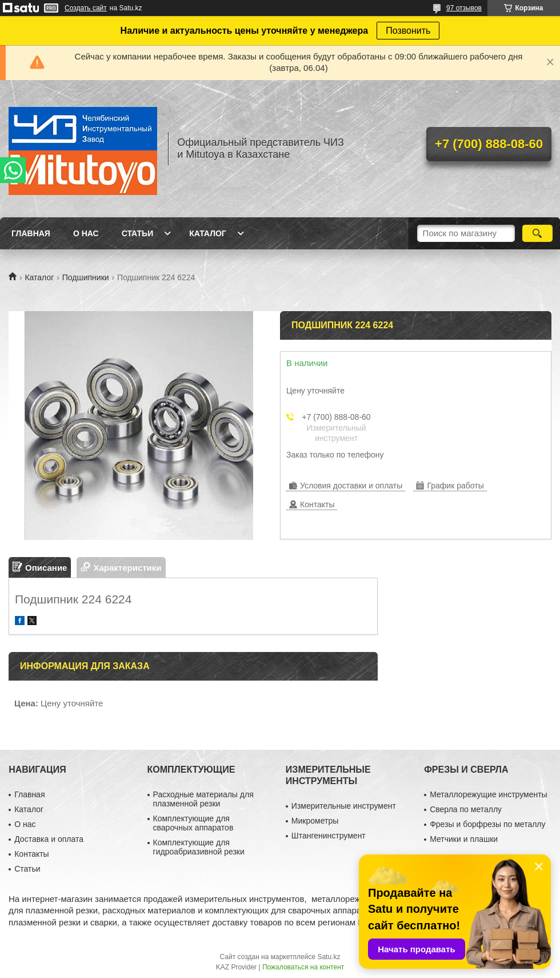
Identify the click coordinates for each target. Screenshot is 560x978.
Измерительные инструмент (344, 806)
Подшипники (86, 277)
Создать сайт (86, 8)
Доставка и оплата (49, 839)
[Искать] (537, 233)
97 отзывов (464, 8)
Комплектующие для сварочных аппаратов (193, 823)
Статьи (138, 233)
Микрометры (315, 821)
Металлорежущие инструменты (488, 794)
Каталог (208, 233)
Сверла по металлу (466, 809)
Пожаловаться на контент (303, 967)
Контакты (31, 854)
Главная (31, 233)
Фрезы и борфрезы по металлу (487, 824)
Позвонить (408, 31)
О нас (86, 233)
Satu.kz (329, 957)
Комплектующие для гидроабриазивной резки (199, 847)
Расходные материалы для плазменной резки (203, 799)
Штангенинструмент (329, 836)
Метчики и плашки (464, 839)
